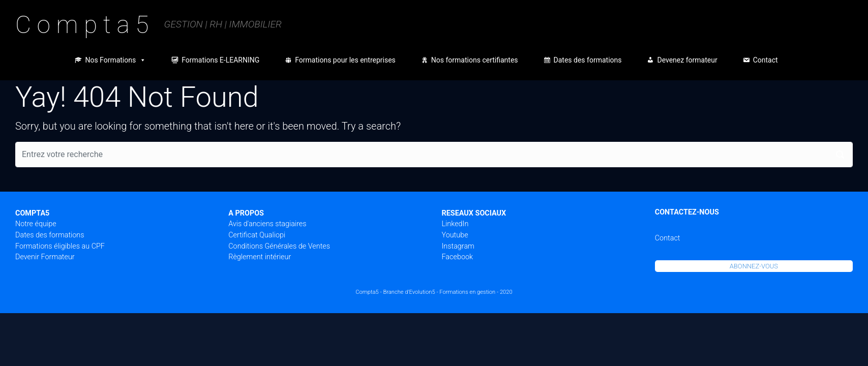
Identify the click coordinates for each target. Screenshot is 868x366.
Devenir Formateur (45, 257)
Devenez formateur (687, 60)
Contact (766, 60)
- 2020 (505, 292)
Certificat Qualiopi (257, 235)
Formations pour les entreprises (345, 60)
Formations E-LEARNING (220, 60)
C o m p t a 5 (82, 25)
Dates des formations (588, 60)
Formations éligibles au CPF (60, 246)
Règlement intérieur (260, 257)
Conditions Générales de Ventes (279, 246)
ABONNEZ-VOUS (754, 266)
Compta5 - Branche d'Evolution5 (395, 292)
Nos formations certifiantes (475, 60)
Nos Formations (115, 60)
